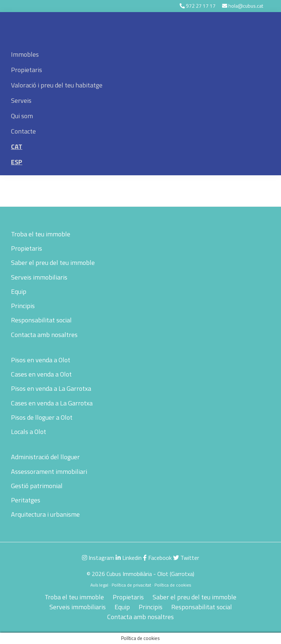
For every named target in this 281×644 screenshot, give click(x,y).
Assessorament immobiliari (49, 471)
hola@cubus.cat (246, 6)
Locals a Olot (29, 432)
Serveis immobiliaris (39, 277)
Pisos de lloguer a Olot (42, 417)
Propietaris (27, 248)
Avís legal (99, 585)
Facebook (157, 558)
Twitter (186, 558)
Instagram (98, 558)
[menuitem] (140, 147)
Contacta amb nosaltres (44, 335)
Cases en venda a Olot (41, 374)
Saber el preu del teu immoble (53, 263)
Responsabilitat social (41, 320)
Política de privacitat (131, 585)
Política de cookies (173, 585)
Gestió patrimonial (37, 486)
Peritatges (26, 500)
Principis (23, 306)
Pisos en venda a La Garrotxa (51, 388)
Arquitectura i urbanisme (45, 514)
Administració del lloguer (45, 457)
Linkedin (129, 558)
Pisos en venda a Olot (41, 360)
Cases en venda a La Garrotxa (52, 403)
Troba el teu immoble (41, 234)
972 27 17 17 (201, 6)
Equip (19, 291)
